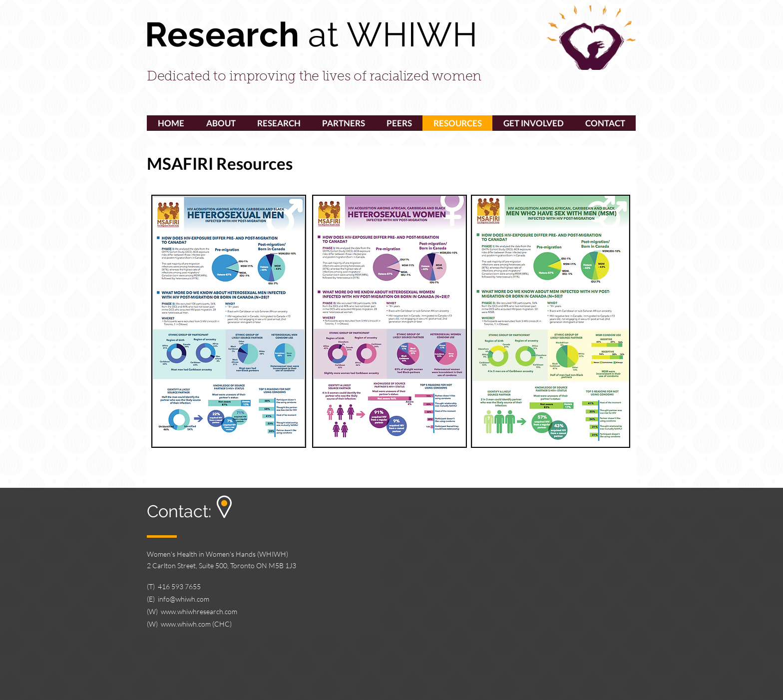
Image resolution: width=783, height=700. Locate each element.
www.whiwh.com (186, 624)
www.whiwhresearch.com (199, 611)
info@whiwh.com (184, 599)
